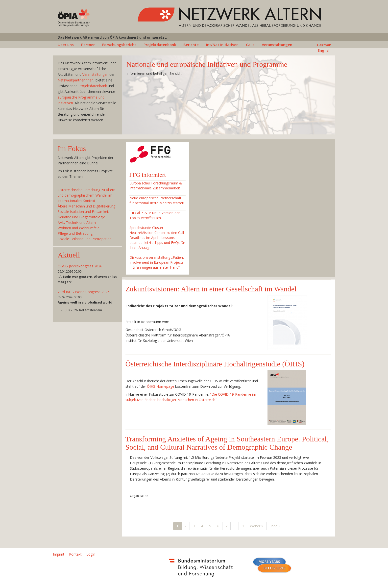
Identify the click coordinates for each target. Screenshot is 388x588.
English (324, 50)
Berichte (191, 45)
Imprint (59, 554)
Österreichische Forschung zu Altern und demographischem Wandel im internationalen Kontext (86, 195)
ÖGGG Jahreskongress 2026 (80, 266)
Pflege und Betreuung (75, 233)
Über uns (66, 45)
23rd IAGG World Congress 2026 (84, 292)
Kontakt (75, 554)
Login (91, 554)
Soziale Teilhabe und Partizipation (85, 239)
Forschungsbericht (119, 45)
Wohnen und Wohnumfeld (79, 228)
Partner (88, 45)
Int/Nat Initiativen (222, 45)
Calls (250, 45)
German (324, 45)
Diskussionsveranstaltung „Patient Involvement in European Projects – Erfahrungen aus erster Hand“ (157, 262)
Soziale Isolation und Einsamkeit (83, 212)
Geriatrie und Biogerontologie (81, 217)
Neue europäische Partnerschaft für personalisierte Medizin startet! (157, 200)
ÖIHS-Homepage (161, 386)
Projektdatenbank (160, 45)
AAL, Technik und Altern (77, 222)
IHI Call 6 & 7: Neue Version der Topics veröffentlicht (155, 215)
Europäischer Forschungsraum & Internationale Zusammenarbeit (156, 186)
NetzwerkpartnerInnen (76, 80)
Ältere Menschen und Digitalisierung (86, 206)
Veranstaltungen (277, 45)
